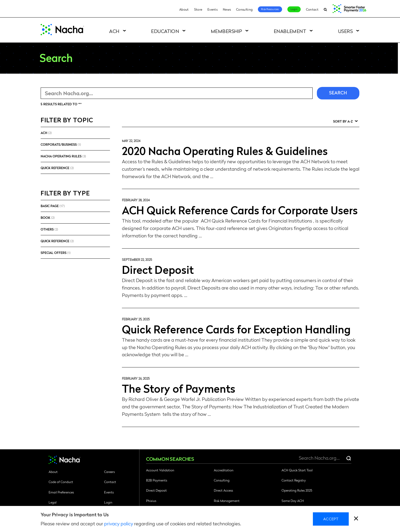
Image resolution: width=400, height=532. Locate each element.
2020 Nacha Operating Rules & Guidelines (225, 150)
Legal (53, 502)
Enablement (290, 31)
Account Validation (160, 470)
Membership (227, 31)
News (227, 9)
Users (345, 31)
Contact (312, 9)
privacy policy (119, 523)
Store (198, 9)
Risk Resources (270, 9)
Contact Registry (294, 480)
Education (165, 31)
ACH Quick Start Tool (297, 470)
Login (294, 9)
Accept (331, 519)
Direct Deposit (158, 269)
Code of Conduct (61, 482)
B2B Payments (157, 480)
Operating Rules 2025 (297, 490)
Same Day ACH (293, 501)
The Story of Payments (179, 388)
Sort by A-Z (343, 121)
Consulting (244, 9)
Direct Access (223, 490)
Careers (109, 472)
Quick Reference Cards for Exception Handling (236, 329)
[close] (356, 519)
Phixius (151, 501)
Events (212, 9)
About (184, 9)
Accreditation (224, 470)
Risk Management (227, 501)
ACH (114, 31)
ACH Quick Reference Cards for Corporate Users (240, 210)
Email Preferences (61, 492)
